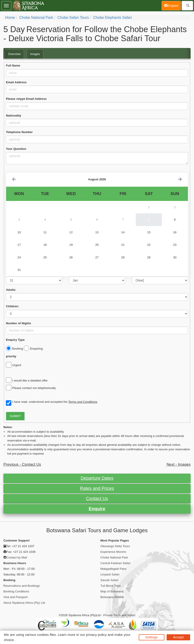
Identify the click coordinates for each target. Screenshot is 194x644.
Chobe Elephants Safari (112, 18)
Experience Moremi (113, 552)
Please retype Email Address (26, 99)
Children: (12, 306)
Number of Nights (18, 323)
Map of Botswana (112, 591)
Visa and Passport (16, 597)
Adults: (11, 290)
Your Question (16, 149)
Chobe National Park (36, 18)
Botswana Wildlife (112, 597)
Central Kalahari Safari (116, 563)
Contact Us (97, 499)
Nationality (14, 116)
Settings (152, 637)
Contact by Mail (17, 557)
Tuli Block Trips (111, 586)
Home (10, 18)
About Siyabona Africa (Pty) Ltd (24, 603)
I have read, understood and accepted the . (52, 402)
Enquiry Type (15, 340)
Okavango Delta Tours (115, 546)
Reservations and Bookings (22, 586)
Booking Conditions (16, 591)
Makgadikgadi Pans (114, 569)
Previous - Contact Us (22, 464)
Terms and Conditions (83, 402)
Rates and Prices (97, 488)
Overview (14, 54)
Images (35, 54)
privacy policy (96, 635)
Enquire (97, 509)
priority (11, 356)
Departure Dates (97, 478)
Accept (178, 637)
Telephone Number (19, 132)
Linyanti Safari (110, 574)
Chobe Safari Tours (73, 18)
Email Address (16, 82)
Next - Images (179, 464)
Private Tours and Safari (119, 615)
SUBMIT (15, 416)
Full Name (13, 66)
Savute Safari (109, 580)
